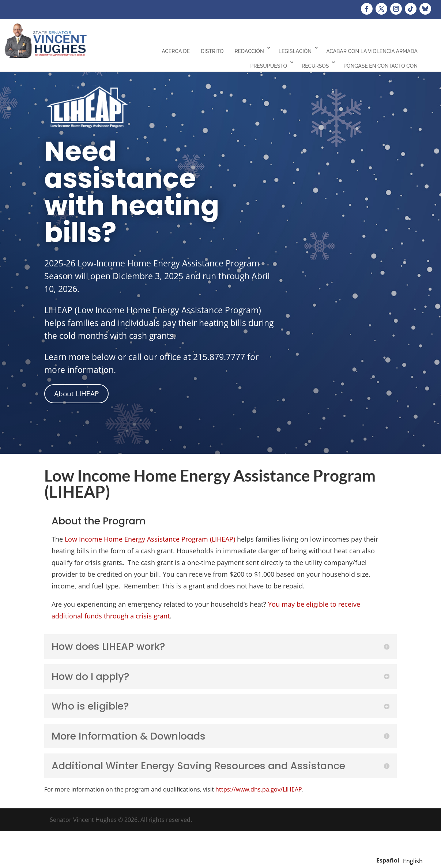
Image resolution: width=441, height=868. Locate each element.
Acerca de (176, 51)
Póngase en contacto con (380, 66)
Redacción (249, 51)
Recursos (315, 66)
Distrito (212, 51)
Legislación (295, 51)
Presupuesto (269, 66)
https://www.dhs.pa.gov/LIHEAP (259, 789)
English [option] (413, 861)
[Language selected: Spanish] (401, 860)
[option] (413, 861)
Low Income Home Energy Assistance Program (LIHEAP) (150, 539)
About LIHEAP (76, 394)
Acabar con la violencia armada (372, 51)
